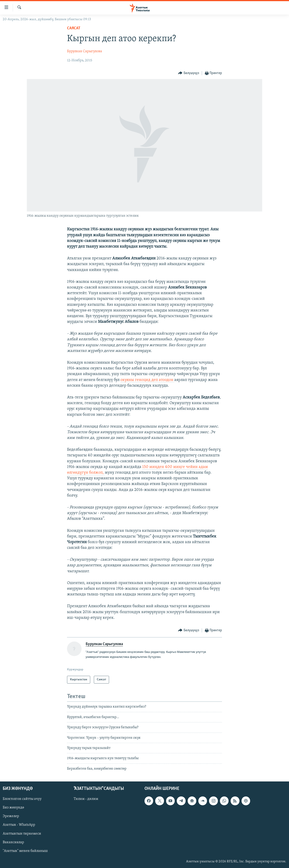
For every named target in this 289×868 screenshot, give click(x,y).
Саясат (74, 28)
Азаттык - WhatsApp (19, 825)
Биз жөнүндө (13, 808)
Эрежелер (11, 816)
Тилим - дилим (86, 799)
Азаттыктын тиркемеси (22, 834)
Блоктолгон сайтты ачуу (22, 799)
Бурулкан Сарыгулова (85, 51)
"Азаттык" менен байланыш (25, 851)
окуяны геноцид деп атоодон (147, 380)
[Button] (189, 73)
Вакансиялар (13, 842)
